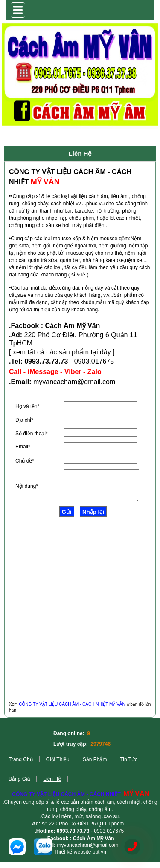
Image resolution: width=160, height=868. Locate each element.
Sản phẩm (95, 766)
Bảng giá (19, 785)
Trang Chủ (21, 766)
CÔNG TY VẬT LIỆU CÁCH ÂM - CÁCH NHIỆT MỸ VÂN (72, 711)
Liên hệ (52, 785)
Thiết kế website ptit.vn (80, 858)
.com (108, 382)
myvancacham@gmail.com (87, 851)
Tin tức (129, 766)
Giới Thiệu (58, 766)
